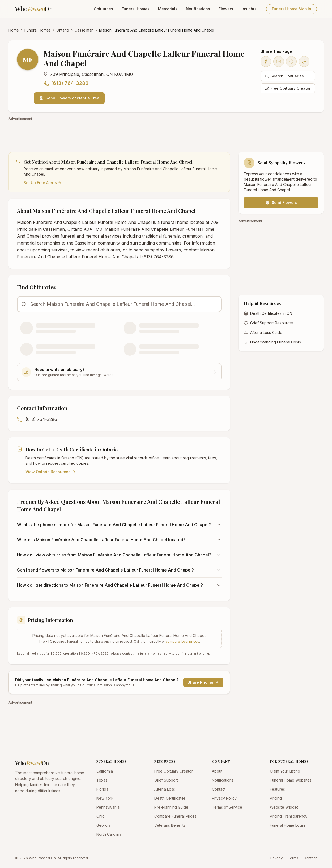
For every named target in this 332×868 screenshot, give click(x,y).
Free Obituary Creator (288, 88)
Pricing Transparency (289, 816)
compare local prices (182, 641)
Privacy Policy (224, 798)
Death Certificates (170, 798)
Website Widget (284, 807)
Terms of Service (227, 807)
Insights (249, 9)
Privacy (276, 858)
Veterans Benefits (170, 825)
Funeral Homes (136, 9)
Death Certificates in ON (268, 313)
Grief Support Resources (269, 323)
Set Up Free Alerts (43, 183)
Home (14, 30)
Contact (219, 789)
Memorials (168, 9)
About (217, 771)
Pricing (276, 798)
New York (105, 798)
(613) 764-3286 (66, 83)
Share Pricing (203, 682)
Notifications (198, 9)
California (105, 771)
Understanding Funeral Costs (272, 342)
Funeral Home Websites (291, 780)
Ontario (63, 30)
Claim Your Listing (285, 771)
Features (277, 789)
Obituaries (103, 9)
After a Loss (165, 789)
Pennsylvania (108, 807)
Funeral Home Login (287, 825)
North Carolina (109, 834)
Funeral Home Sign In (291, 9)
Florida (102, 789)
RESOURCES (165, 761)
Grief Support (166, 780)
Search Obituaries (284, 76)
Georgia (103, 825)
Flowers (226, 9)
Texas (102, 780)
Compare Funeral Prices (175, 816)
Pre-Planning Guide (171, 807)
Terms (293, 858)
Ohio (101, 816)
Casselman (84, 30)
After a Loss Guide (263, 332)
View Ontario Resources (51, 472)
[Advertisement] (166, 134)
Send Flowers (281, 202)
